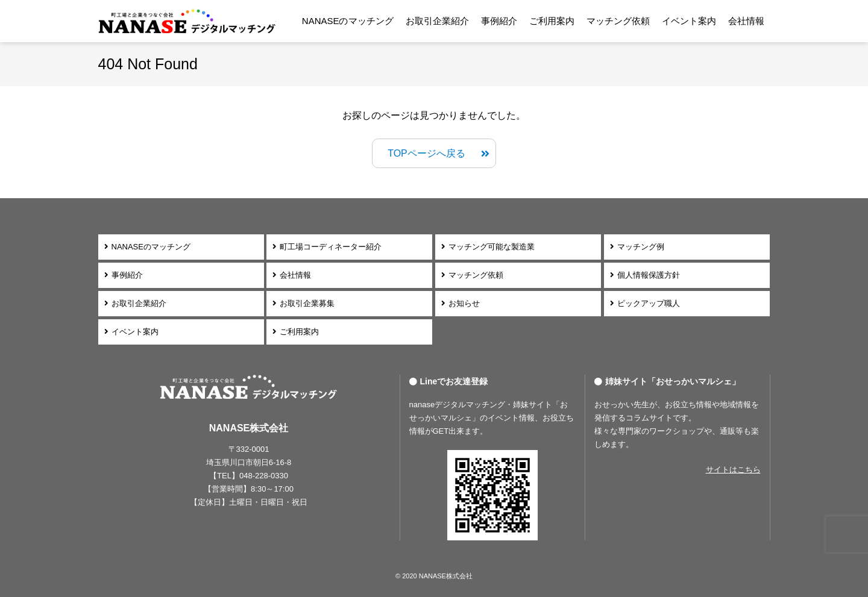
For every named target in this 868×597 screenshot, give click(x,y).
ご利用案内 (552, 21)
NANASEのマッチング (348, 21)
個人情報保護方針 (649, 275)
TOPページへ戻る (426, 153)
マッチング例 (641, 247)
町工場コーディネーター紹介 (331, 247)
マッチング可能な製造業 (492, 247)
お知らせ (464, 303)
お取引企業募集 (307, 303)
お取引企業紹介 (437, 21)
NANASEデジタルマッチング (187, 21)
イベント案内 (689, 21)
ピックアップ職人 (649, 303)
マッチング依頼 (618, 21)
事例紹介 (499, 21)
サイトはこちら (733, 470)
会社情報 (746, 21)
